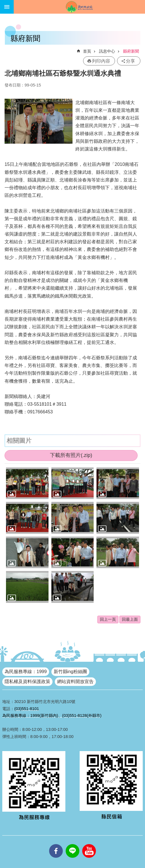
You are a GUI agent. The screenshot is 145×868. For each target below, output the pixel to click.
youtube (89, 844)
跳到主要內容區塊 (3, 3)
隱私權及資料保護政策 (27, 682)
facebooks (56, 844)
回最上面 (130, 619)
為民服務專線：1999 (26, 672)
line (72, 844)
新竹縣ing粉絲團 (70, 672)
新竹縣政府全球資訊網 (79, 7)
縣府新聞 (131, 51)
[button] (27, 483)
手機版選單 (7, 7)
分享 (130, 61)
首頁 (87, 51)
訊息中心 (107, 51)
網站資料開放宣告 (75, 682)
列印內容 (101, 61)
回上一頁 (108, 619)
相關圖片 (19, 441)
